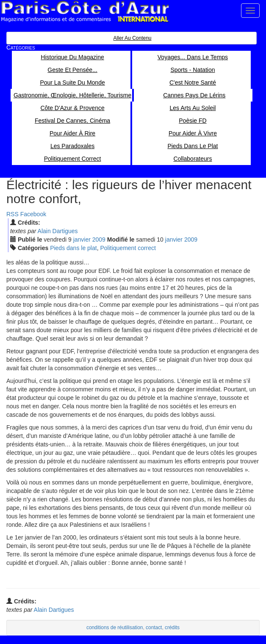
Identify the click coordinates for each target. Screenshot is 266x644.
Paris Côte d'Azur (85, 12)
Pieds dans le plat (73, 248)
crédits (172, 627)
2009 (99, 239)
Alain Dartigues (58, 231)
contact (154, 627)
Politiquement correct (128, 248)
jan (82, 239)
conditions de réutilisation (115, 627)
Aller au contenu (132, 38)
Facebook (33, 214)
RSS (12, 214)
